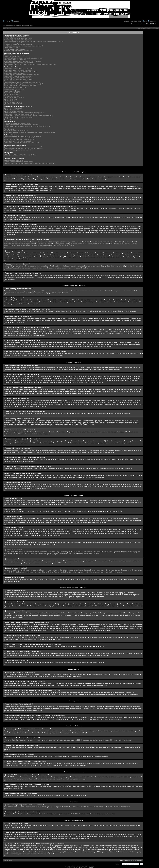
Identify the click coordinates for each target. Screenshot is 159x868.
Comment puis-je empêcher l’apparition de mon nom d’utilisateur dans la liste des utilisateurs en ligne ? (34, 41)
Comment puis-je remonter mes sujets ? (16, 87)
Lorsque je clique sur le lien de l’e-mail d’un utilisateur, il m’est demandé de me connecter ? (31, 64)
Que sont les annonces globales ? (14, 98)
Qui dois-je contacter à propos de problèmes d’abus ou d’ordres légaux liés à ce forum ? (30, 163)
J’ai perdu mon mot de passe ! (13, 43)
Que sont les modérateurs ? (12, 110)
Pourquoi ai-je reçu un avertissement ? (15, 81)
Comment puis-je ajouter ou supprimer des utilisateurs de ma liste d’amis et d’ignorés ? (29, 132)
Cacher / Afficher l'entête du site (133, 21)
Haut (5, 181)
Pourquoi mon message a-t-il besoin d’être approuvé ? (20, 86)
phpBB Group (68, 825)
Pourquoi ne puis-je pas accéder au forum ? (17, 78)
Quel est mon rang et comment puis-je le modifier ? (19, 63)
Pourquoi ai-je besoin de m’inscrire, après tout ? (18, 38)
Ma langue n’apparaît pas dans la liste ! (15, 60)
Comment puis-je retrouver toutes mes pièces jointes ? (20, 156)
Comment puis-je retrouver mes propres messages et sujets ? (22, 143)
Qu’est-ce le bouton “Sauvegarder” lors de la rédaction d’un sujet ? (23, 84)
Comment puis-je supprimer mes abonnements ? (18, 150)
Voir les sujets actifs (27, 26)
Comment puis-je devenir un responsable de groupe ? (20, 114)
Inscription (15, 21)
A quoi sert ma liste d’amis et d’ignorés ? (16, 131)
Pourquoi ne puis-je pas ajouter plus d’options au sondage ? (21, 75)
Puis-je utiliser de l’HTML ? (12, 93)
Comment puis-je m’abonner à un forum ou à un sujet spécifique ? (23, 148)
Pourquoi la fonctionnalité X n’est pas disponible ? (18, 162)
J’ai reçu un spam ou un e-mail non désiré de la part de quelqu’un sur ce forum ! (27, 126)
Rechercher (152, 21)
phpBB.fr (91, 867)
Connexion (7, 21)
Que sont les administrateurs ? (13, 108)
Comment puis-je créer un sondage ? (15, 73)
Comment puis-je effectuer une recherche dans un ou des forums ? (24, 136)
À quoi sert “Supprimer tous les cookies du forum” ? (19, 51)
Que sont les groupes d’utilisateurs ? (15, 111)
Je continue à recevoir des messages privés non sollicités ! (21, 125)
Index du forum (7, 28)
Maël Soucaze (81, 867)
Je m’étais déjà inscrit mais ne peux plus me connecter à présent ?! (24, 46)
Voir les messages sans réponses (12, 26)
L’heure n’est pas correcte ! (12, 57)
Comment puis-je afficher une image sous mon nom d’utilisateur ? (23, 61)
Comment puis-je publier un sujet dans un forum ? (18, 69)
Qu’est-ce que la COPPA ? (12, 48)
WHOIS (18, 848)
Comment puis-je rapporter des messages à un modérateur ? (22, 82)
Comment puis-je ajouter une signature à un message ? (20, 72)
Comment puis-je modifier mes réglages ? (16, 55)
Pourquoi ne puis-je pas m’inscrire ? (14, 49)
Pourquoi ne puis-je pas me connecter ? (16, 37)
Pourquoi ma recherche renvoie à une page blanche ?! (20, 140)
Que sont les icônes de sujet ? (13, 104)
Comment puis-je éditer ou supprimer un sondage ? (19, 76)
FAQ (145, 21)
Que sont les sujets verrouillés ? (13, 102)
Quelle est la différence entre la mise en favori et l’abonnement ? (23, 147)
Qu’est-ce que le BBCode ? (12, 91)
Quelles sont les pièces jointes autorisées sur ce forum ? (20, 154)
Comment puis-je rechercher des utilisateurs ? (17, 141)
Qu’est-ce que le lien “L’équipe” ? (14, 119)
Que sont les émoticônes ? (12, 94)
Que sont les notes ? (10, 101)
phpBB (73, 866)
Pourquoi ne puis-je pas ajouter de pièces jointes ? (19, 79)
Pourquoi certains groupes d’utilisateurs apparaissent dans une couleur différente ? (28, 116)
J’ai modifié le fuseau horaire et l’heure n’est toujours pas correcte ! (24, 58)
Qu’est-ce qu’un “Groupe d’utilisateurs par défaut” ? (19, 117)
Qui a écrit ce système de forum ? (14, 160)
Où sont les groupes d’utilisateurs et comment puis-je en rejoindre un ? (25, 113)
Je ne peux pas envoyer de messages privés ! (17, 123)
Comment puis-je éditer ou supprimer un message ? (19, 70)
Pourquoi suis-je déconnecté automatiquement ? (18, 40)
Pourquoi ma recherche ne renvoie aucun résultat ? (19, 138)
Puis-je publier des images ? (12, 96)
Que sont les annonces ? (11, 99)
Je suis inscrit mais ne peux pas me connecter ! (18, 44)
